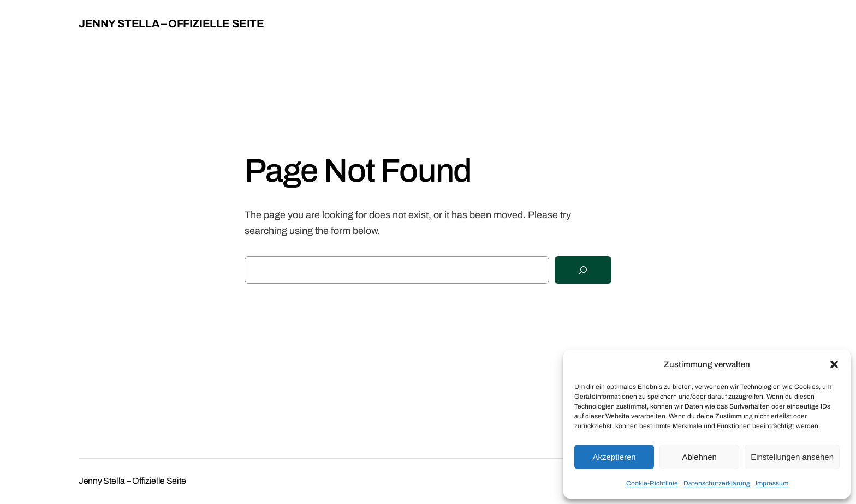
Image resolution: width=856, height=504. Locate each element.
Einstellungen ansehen (792, 457)
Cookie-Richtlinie (652, 483)
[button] (834, 364)
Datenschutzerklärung (717, 483)
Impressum (772, 483)
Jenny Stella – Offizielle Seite (171, 23)
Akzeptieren (614, 457)
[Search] (583, 270)
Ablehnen (699, 457)
